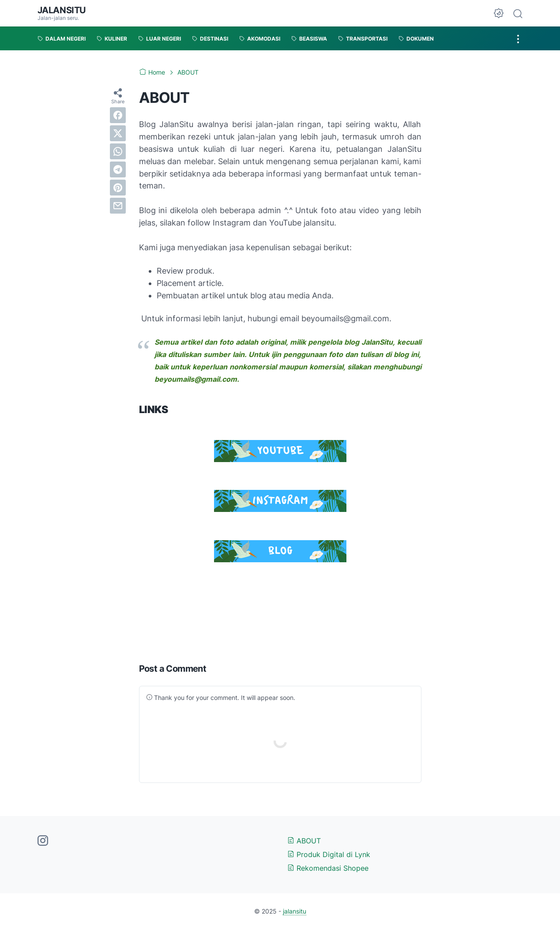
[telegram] (118, 169)
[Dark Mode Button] (499, 13)
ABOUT (304, 841)
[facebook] (118, 115)
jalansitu (62, 10)
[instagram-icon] (43, 841)
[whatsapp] (118, 151)
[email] (118, 206)
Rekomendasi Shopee (328, 868)
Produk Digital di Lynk (329, 854)
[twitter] (118, 133)
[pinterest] (118, 188)
